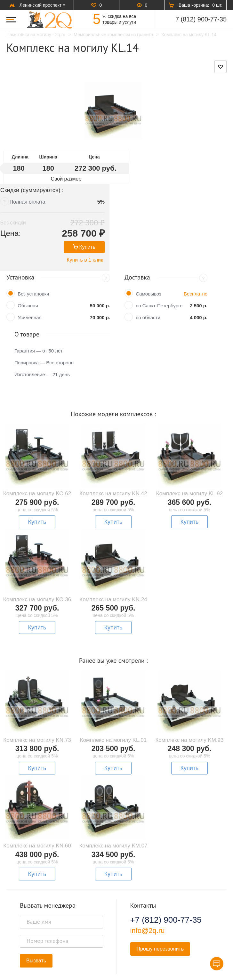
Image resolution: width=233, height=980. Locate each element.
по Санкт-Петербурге (159, 272)
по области (148, 284)
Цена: (142, 200)
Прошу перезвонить (160, 915)
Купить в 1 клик (195, 227)
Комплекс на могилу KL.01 (113, 707)
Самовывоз (149, 260)
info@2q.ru (148, 897)
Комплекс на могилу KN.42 (113, 460)
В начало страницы (116, 957)
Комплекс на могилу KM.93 (189, 707)
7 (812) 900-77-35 (201, 19)
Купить (195, 214)
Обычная (28, 272)
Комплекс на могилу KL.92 (189, 460)
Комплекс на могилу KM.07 (113, 812)
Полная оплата (159, 169)
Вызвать (36, 927)
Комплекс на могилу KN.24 (113, 566)
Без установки (33, 260)
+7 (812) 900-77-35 (166, 887)
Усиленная (30, 284)
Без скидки (144, 189)
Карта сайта (203, 972)
